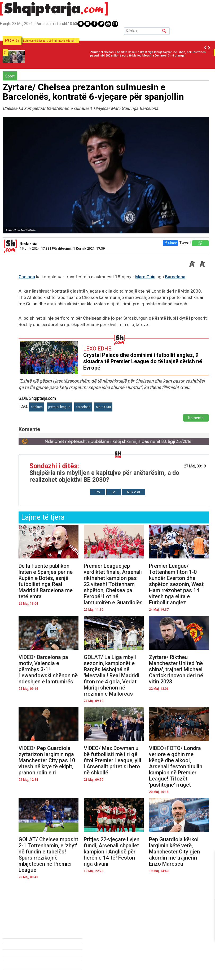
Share (170, 243)
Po (98, 492)
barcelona (83, 407)
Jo (113, 492)
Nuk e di (133, 492)
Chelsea (27, 277)
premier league (59, 407)
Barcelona (175, 277)
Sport (10, 76)
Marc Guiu (145, 277)
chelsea (37, 407)
